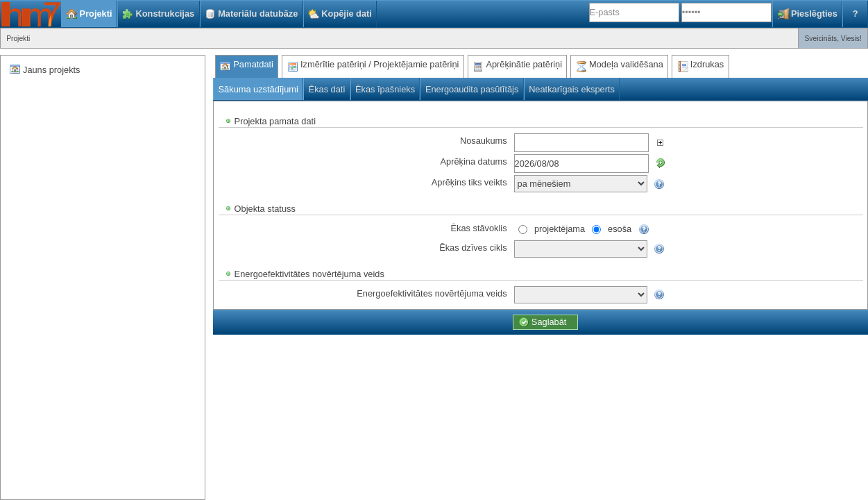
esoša (620, 228)
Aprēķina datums (474, 161)
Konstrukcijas (165, 14)
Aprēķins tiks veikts (469, 182)
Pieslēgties (814, 14)
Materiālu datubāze (258, 14)
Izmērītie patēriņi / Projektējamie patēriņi (380, 64)
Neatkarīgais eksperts (572, 89)
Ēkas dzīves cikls (473, 247)
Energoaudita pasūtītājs (472, 89)
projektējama (560, 228)
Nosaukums (484, 140)
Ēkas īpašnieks (385, 89)
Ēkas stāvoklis (479, 227)
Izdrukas (707, 64)
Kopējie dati (347, 14)
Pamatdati (253, 64)
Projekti (96, 14)
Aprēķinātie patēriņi (524, 64)
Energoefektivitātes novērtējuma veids (432, 293)
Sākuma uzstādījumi (258, 89)
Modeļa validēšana (626, 64)
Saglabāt (549, 322)
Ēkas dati (327, 89)
